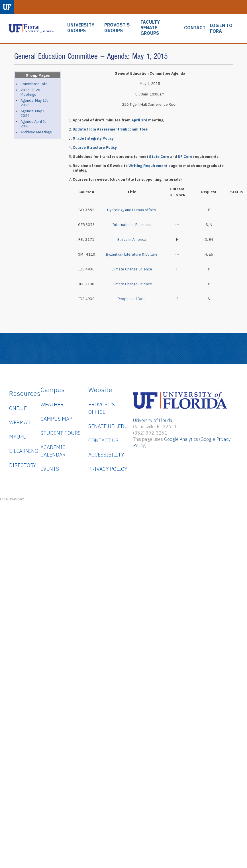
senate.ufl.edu (108, 426)
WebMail (20, 422)
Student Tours (61, 433)
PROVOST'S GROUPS (117, 28)
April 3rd (139, 120)
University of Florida (153, 420)
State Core (159, 157)
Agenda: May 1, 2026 (33, 113)
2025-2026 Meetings (30, 92)
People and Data (132, 299)
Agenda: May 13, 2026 (34, 103)
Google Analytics (181, 439)
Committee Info (34, 84)
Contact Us (103, 440)
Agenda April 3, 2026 (33, 124)
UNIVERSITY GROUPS (81, 28)
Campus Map (56, 419)
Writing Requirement (148, 166)
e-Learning (24, 451)
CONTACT (195, 28)
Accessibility (106, 455)
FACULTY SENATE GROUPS (150, 28)
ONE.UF (18, 408)
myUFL (17, 437)
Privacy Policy (108, 469)
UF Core (185, 157)
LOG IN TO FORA (221, 28)
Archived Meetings (36, 132)
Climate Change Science (132, 269)
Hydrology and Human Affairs (132, 210)
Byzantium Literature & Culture (132, 254)
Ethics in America (132, 240)
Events (50, 469)
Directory (23, 465)
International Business (132, 225)
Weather (52, 405)
